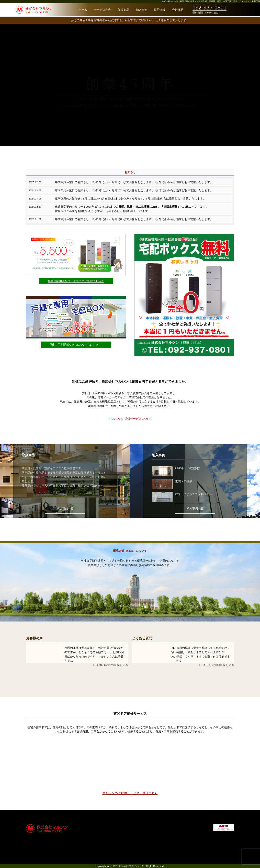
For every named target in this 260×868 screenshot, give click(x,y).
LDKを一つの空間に (188, 468)
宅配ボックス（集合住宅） (148, 826)
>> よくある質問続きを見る (217, 665)
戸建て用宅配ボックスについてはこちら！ (76, 345)
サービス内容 (103, 10)
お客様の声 (34, 638)
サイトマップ (180, 843)
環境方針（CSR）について (130, 551)
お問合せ (178, 847)
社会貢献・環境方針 (185, 834)
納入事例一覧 (195, 508)
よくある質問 (142, 638)
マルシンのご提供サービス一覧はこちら (130, 793)
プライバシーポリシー (186, 839)
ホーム (83, 10)
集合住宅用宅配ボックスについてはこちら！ (76, 281)
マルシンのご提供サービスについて (130, 419)
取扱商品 (123, 10)
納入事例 (142, 10)
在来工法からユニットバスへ (193, 494)
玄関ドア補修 (184, 481)
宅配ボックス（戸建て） (146, 830)
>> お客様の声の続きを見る (110, 665)
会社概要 (178, 10)
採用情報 (160, 10)
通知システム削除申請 (145, 834)
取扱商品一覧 (65, 508)
